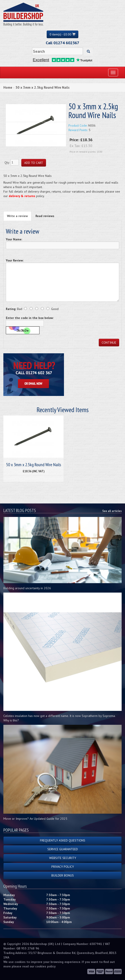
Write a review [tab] (17, 216)
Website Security (63, 858)
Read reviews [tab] (45, 216)
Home (8, 87)
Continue (109, 343)
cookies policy (45, 966)
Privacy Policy (63, 867)
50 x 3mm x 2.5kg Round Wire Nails (43, 87)
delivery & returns (22, 196)
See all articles (112, 511)
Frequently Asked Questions (63, 840)
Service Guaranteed (63, 849)
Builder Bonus (63, 875)
